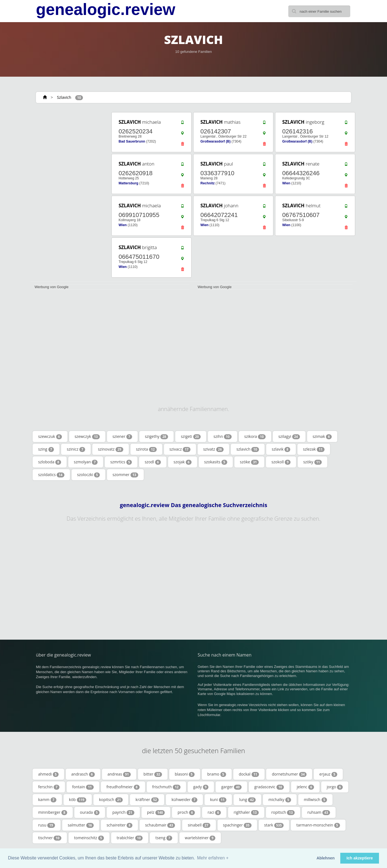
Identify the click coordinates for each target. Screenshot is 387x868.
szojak (183, 462)
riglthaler (246, 812)
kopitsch (111, 800)
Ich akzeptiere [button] (360, 858)
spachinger (237, 825)
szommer (125, 475)
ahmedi (48, 774)
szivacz (180, 449)
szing (46, 449)
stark (274, 825)
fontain (83, 787)
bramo (217, 774)
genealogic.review (106, 9)
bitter (153, 774)
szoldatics (51, 475)
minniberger (53, 812)
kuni (218, 800)
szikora (255, 436)
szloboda (50, 462)
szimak (322, 436)
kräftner (147, 800)
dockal (249, 774)
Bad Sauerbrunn (132, 141)
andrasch (83, 774)
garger (231, 787)
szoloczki (88, 475)
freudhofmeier (123, 787)
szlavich (248, 449)
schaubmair (160, 825)
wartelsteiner (200, 838)
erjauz (328, 774)
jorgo (335, 787)
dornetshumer (289, 774)
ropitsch (283, 812)
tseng (164, 838)
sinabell (199, 825)
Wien (286, 183)
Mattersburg (128, 183)
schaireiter (119, 825)
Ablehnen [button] (326, 858)
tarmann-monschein (318, 825)
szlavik (281, 449)
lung (247, 800)
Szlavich (64, 97)
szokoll (281, 462)
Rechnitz (207, 183)
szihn (222, 436)
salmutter (81, 825)
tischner (50, 838)
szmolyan (86, 462)
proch (186, 812)
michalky (280, 800)
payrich (123, 812)
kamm (47, 800)
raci (214, 812)
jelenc (305, 787)
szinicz (76, 449)
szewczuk (50, 436)
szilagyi (289, 436)
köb (78, 800)
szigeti (191, 436)
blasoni (185, 774)
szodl (153, 462)
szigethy (156, 436)
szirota (146, 449)
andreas (119, 774)
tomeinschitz (89, 838)
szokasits (216, 462)
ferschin (49, 787)
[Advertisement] (69, 194)
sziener (122, 436)
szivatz (213, 449)
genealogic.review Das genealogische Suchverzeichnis (193, 505)
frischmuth (166, 787)
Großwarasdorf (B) (215, 141)
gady (201, 787)
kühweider (184, 800)
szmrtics (121, 462)
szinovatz (110, 449)
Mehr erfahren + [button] (213, 858)
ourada (90, 812)
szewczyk (87, 436)
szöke (249, 462)
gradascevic (269, 787)
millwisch (315, 800)
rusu (47, 825)
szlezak (314, 449)
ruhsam (319, 812)
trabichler (130, 838)
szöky (313, 462)
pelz (156, 812)
